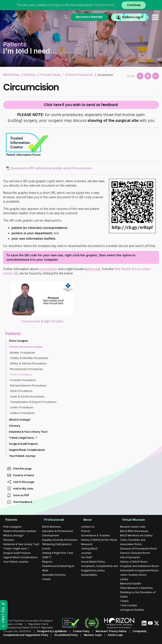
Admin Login (95, 635)
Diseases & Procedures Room (139, 549)
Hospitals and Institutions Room (139, 566)
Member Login (74, 635)
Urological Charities (132, 610)
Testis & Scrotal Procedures (28, 397)
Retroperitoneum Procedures (28, 386)
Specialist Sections (54, 575)
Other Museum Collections (136, 588)
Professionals (52, 520)
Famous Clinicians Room (135, 553)
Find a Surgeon (19, 341)
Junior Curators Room (133, 575)
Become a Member (86, 17)
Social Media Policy (93, 562)
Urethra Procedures (23, 413)
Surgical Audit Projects (24, 444)
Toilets (124, 601)
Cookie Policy (79, 632)
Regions (47, 562)
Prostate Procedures (23, 381)
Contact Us (88, 527)
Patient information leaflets (26, 347)
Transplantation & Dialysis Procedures (34, 403)
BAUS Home (11, 74)
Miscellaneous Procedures (27, 369)
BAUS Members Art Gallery (136, 536)
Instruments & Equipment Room (139, 571)
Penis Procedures (76, 74)
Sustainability (89, 575)
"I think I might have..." (23, 438)
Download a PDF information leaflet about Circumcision (52, 169)
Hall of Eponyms (130, 558)
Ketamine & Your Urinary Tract (29, 432)
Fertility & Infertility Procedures (30, 359)
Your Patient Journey (23, 456)
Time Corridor (129, 606)
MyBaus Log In (132, 17)
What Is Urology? (20, 420)
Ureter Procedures (22, 408)
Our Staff (87, 558)
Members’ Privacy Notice (108, 632)
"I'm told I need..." (49, 74)
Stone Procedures (22, 392)
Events (46, 549)
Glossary (15, 426)
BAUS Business (52, 527)
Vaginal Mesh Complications (27, 450)
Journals (86, 553)
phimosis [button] (93, 270)
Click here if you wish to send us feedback (81, 105)
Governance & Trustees (96, 536)
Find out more (104, 5)
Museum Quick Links (133, 527)
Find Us (86, 531)
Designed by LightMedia (51, 632)
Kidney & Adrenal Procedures (29, 364)
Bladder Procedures (23, 353)
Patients (28, 74)
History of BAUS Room (134, 562)
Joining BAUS (89, 549)
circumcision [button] (48, 270)
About (85, 520)
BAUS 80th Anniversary (134, 531)
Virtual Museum (132, 520)
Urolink (46, 580)
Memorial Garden (131, 584)
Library (124, 580)
